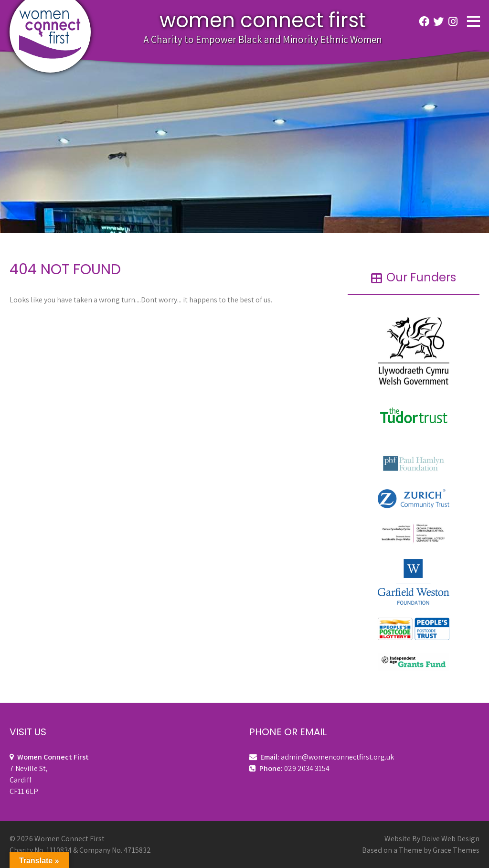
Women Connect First (263, 20)
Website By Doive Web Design (432, 839)
